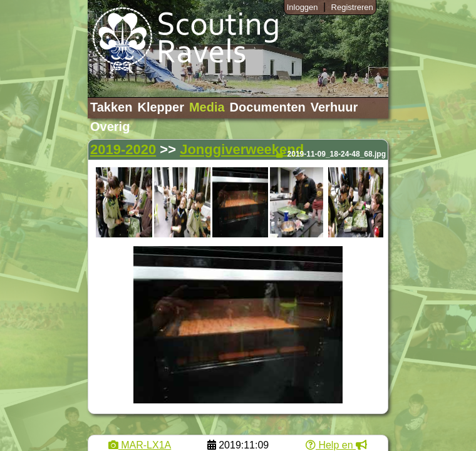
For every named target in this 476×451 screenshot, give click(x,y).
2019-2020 (123, 149)
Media (207, 107)
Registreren (352, 7)
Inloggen (303, 7)
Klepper (160, 107)
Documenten (268, 107)
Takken (111, 107)
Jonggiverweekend (242, 149)
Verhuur (334, 107)
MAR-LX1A (140, 445)
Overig (110, 127)
